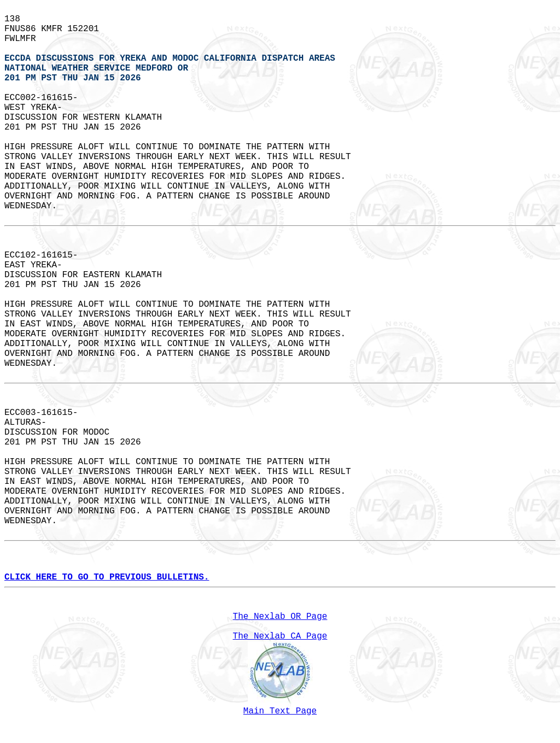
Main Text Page (280, 711)
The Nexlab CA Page (280, 636)
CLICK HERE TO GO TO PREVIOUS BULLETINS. (107, 577)
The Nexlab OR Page (280, 617)
